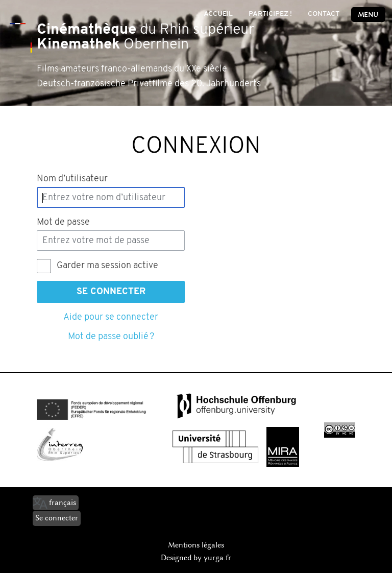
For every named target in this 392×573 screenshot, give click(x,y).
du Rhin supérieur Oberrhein (145, 37)
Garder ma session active (107, 266)
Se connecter (111, 292)
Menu (368, 15)
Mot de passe (63, 222)
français (63, 503)
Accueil (218, 14)
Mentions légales (196, 545)
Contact (324, 14)
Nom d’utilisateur (72, 179)
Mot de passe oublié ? (111, 337)
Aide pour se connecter (111, 317)
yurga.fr (217, 558)
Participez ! (270, 14)
